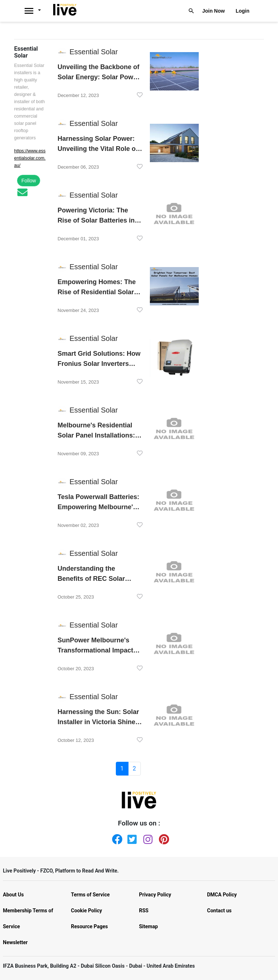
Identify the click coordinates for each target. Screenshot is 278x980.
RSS (144, 911)
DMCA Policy (222, 895)
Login (243, 11)
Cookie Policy (87, 911)
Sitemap (148, 926)
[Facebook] (115, 838)
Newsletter (15, 942)
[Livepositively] (36, 11)
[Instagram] (147, 838)
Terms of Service (90, 895)
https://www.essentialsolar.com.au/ (30, 158)
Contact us (219, 911)
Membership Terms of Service (28, 918)
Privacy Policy (155, 895)
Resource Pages (89, 926)
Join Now (214, 11)
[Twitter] (131, 838)
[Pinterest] (163, 838)
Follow (29, 181)
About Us (13, 895)
